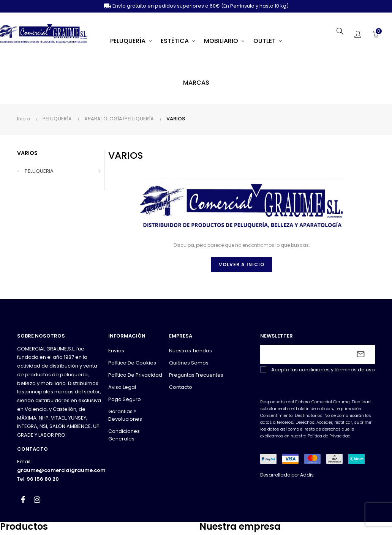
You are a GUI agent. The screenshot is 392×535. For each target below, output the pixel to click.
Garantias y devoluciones (125, 415)
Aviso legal (122, 387)
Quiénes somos (189, 363)
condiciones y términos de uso (337, 370)
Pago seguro (125, 399)
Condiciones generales (124, 435)
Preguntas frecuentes (196, 375)
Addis (307, 475)
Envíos (116, 351)
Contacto (181, 387)
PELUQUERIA (39, 171)
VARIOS (27, 153)
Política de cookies (132, 363)
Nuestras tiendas (190, 351)
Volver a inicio (242, 264)
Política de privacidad (135, 375)
